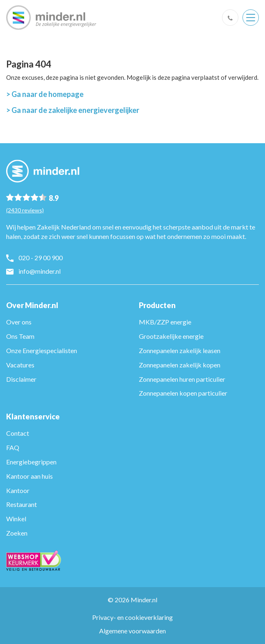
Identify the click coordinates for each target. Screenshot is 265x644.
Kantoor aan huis (29, 476)
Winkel (16, 519)
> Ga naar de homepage (45, 94)
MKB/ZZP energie (165, 322)
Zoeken (17, 533)
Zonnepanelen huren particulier (182, 379)
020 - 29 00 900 (41, 258)
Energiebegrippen (31, 462)
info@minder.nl (40, 271)
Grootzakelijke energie (171, 336)
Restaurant (22, 504)
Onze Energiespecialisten (42, 350)
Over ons (19, 322)
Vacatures (20, 365)
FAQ (13, 447)
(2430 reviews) (25, 210)
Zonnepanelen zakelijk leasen (180, 350)
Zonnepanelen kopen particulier (183, 393)
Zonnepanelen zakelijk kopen (180, 365)
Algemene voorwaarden (132, 631)
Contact (18, 433)
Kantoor (18, 490)
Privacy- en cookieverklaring (132, 617)
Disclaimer (21, 379)
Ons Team (20, 336)
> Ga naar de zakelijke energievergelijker (73, 110)
